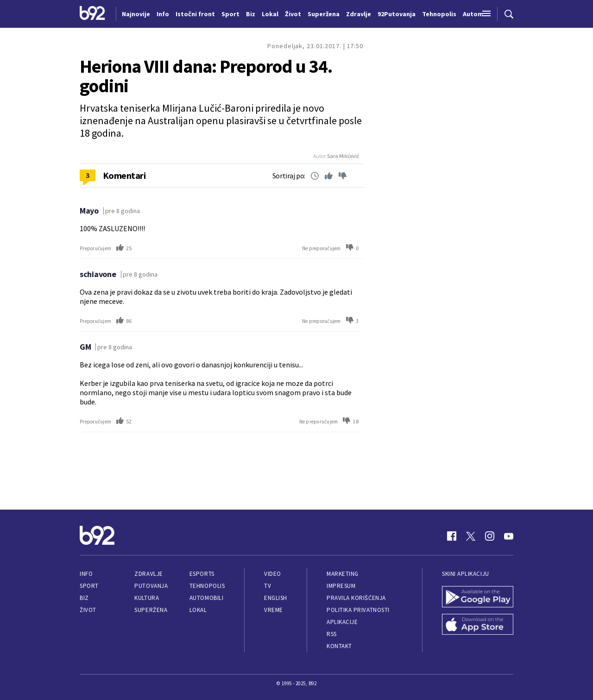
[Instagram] (490, 536)
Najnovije (136, 14)
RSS (332, 634)
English (276, 598)
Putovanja (151, 586)
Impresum (341, 586)
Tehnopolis (207, 586)
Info (86, 574)
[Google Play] (478, 598)
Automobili (206, 598)
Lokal (198, 610)
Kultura (147, 598)
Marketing (343, 574)
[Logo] (92, 14)
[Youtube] (509, 536)
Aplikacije (342, 622)
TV (268, 586)
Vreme (274, 610)
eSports (202, 574)
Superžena (151, 610)
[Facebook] (452, 536)
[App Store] (478, 625)
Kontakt (339, 646)
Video (273, 574)
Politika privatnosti (358, 610)
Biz (84, 598)
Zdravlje (148, 574)
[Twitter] (471, 536)
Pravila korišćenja (356, 598)
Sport (89, 586)
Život (88, 610)
